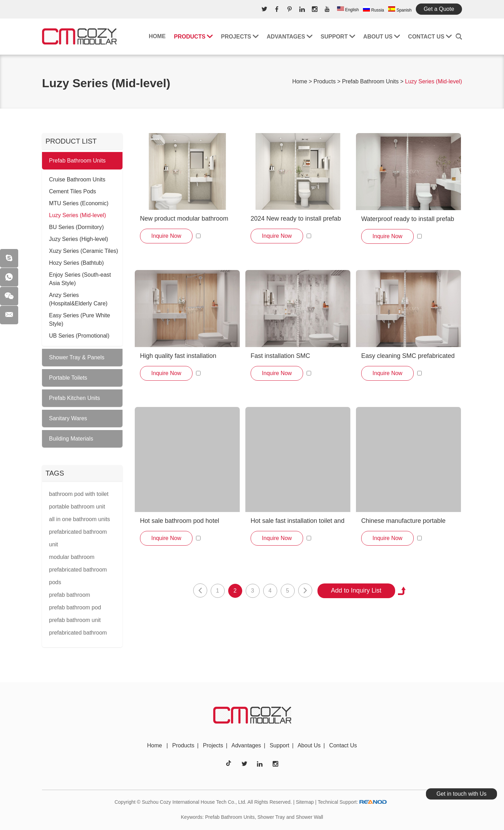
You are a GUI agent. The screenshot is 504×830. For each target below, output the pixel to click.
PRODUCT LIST (71, 141)
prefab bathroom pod (75, 607)
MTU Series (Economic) (79, 203)
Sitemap (305, 802)
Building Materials (71, 439)
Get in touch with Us (461, 794)
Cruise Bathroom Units (77, 179)
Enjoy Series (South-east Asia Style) (80, 279)
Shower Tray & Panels (77, 357)
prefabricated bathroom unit (78, 538)
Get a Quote (439, 9)
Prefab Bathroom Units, (231, 817)
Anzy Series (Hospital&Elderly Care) (78, 299)
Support (338, 37)
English (348, 9)
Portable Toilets (68, 378)
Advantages (289, 37)
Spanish (400, 9)
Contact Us (430, 37)
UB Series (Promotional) (79, 336)
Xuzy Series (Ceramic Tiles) (83, 251)
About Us (381, 37)
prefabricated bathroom (78, 633)
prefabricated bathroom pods (78, 576)
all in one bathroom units (79, 519)
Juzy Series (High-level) (79, 239)
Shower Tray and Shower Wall (290, 817)
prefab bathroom (69, 595)
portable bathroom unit (77, 507)
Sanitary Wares (68, 418)
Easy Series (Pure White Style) (79, 320)
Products (193, 37)
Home (157, 36)
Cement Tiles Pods (72, 191)
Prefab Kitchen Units (75, 398)
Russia (373, 9)
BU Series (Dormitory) (76, 227)
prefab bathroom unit (75, 620)
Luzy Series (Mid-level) (433, 81)
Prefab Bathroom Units (370, 81)
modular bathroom (72, 557)
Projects (240, 37)
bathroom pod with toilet (79, 494)
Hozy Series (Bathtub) (76, 263)
